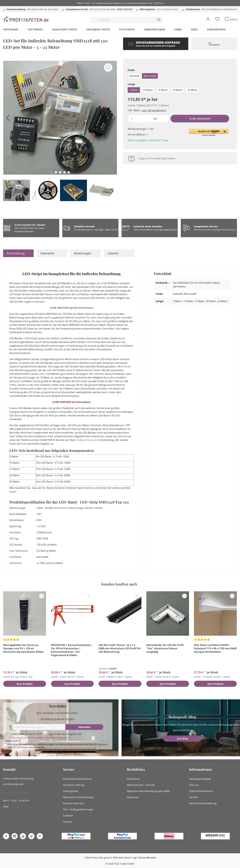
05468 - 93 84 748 (15, 793)
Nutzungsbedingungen (56, 738)
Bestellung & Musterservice (77, 779)
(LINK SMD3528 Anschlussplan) (71, 402)
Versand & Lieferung (74, 785)
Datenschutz (133, 779)
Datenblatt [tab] (47, 253)
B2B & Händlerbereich (201, 791)
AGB (96, 744)
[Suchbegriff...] (122, 20)
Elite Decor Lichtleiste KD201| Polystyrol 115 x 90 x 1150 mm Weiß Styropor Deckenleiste (215, 648)
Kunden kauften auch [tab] (119, 584)
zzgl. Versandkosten (154, 110)
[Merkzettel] (217, 20)
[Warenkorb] (232, 20)
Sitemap (67, 822)
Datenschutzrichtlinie (24, 738)
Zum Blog (182, 739)
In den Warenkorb (200, 119)
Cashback (68, 816)
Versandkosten (147, 858)
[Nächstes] (113, 119)
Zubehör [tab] (113, 253)
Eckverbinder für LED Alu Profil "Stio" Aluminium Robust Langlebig (165, 648)
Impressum (133, 797)
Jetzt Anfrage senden (167, 9)
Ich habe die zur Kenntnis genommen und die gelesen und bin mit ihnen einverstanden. (58, 746)
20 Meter (178, 90)
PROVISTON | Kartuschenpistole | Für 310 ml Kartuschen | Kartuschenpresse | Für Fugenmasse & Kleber (72, 650)
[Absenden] (84, 727)
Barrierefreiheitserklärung (203, 803)
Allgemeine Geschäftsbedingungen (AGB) (148, 791)
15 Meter (163, 90)
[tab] (18, 253)
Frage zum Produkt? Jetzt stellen (157, 158)
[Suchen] (159, 20)
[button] (209, 133)
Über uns (194, 785)
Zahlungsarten (71, 791)
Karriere (193, 797)
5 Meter (134, 90)
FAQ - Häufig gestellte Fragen (78, 809)
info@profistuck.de (86, 440)
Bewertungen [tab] (83, 253)
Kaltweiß (134, 76)
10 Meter (148, 90)
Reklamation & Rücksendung (78, 797)
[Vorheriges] (7, 119)
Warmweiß (150, 76)
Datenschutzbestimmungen (38, 744)
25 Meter (192, 90)
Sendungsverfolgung (200, 779)
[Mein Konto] (208, 20)
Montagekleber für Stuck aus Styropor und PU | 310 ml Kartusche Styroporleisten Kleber (23, 648)
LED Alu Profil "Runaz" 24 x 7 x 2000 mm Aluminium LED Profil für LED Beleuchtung (120, 648)
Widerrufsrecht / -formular (141, 785)
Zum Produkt (25, 684)
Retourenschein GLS (74, 803)
